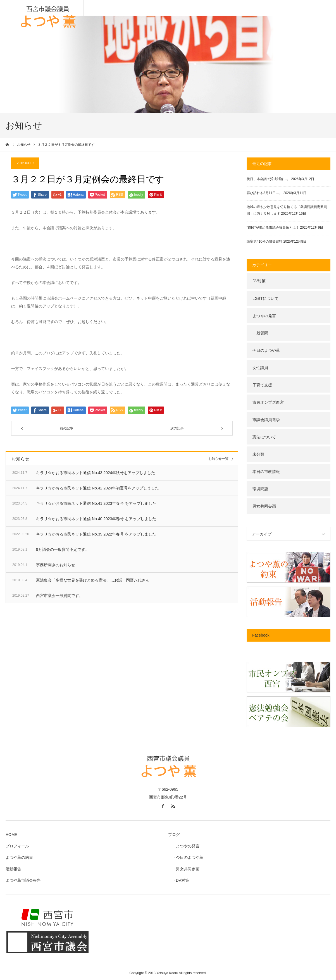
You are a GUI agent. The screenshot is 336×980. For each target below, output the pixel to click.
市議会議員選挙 (266, 420)
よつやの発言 (264, 316)
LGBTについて (265, 298)
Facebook (261, 635)
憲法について (264, 437)
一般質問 (260, 333)
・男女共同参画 (184, 869)
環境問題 (260, 489)
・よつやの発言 (184, 846)
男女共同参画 (264, 506)
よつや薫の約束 (19, 857)
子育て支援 (262, 385)
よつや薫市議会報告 (23, 880)
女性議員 (260, 368)
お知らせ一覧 (218, 459)
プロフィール (17, 846)
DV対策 (259, 281)
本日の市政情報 (266, 472)
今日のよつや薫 (266, 350)
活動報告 (13, 869)
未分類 (258, 454)
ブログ (174, 835)
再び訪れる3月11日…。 (264, 193)
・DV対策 (179, 880)
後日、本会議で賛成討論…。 (268, 179)
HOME (11, 835)
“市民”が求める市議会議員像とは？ (273, 228)
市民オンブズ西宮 (268, 402)
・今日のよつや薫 (186, 857)
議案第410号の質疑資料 (264, 242)
